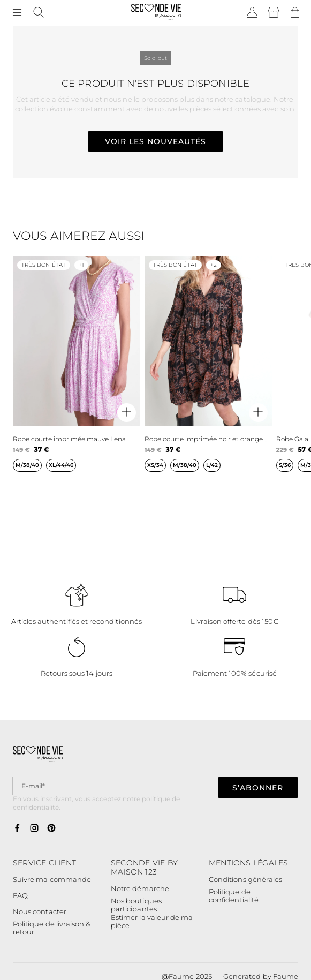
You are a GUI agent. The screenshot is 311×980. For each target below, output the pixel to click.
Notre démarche (140, 888)
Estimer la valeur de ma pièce (152, 922)
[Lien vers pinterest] (51, 828)
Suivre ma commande (52, 879)
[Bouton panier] (295, 13)
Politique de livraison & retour (52, 928)
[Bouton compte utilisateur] (252, 13)
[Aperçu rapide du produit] (127, 413)
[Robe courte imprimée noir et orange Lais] (208, 372)
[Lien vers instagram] (34, 828)
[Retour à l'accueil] (156, 13)
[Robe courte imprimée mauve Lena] (77, 372)
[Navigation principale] (17, 13)
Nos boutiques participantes (136, 905)
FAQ (20, 895)
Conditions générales (245, 879)
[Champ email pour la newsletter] (113, 786)
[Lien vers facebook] (17, 828)
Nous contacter (40, 911)
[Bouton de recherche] (39, 13)
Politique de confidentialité (234, 896)
